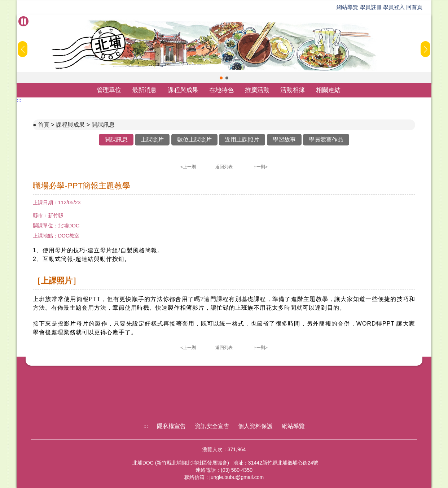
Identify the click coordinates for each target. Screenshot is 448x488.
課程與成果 (183, 90)
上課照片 (152, 140)
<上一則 (188, 167)
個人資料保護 (255, 426)
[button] (221, 78)
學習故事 (284, 140)
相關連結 (328, 90)
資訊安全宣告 (212, 426)
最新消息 (144, 90)
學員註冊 (371, 7)
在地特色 (221, 90)
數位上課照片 (194, 140)
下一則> (260, 167)
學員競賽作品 (326, 140)
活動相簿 (293, 90)
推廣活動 (257, 90)
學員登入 (394, 7)
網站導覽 (347, 7)
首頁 (44, 125)
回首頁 (414, 7)
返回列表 (224, 167)
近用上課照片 (242, 140)
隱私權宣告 (171, 426)
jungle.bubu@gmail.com (237, 477)
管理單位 (109, 90)
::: (19, 100)
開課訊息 (103, 125)
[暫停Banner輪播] (23, 21)
